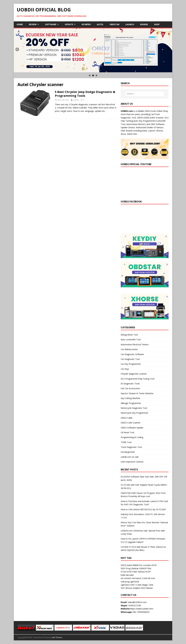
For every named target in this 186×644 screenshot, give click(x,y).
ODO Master (147, 588)
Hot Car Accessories (130, 388)
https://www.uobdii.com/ (142, 609)
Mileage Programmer (131, 403)
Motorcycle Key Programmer (135, 413)
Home (20, 24)
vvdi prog (125, 582)
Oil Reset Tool (127, 432)
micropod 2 (137, 578)
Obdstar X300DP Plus (141, 568)
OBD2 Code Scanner (131, 423)
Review (33, 24)
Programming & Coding (132, 437)
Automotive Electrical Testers (135, 344)
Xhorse (144, 24)
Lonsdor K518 (150, 565)
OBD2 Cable (127, 418)
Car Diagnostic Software (132, 354)
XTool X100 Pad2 (129, 572)
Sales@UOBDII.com (137, 602)
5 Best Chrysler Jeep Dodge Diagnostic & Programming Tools (85, 94)
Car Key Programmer (131, 364)
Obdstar (114, 24)
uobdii (76, 100)
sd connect (126, 578)
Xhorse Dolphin (133, 588)
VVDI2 (124, 565)
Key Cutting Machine (130, 398)
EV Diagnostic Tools (130, 384)
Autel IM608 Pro (135, 565)
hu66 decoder (127, 575)
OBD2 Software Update (132, 428)
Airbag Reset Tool (129, 335)
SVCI (123, 588)
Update (69, 24)
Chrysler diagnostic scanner (134, 374)
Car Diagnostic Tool (130, 359)
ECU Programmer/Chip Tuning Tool (138, 379)
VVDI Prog (126, 568)
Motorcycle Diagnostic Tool (134, 408)
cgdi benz (125, 585)
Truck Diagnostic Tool (131, 447)
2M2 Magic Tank (145, 585)
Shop (157, 24)
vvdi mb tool (149, 578)
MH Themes (57, 637)
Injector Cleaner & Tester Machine (137, 393)
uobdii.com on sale (130, 457)
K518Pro (86, 24)
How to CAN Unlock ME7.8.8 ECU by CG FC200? (143, 509)
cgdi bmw (135, 582)
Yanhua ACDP (144, 572)
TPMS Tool (126, 442)
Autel (100, 24)
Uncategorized (128, 452)
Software (51, 24)
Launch (130, 24)
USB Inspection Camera (132, 462)
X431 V (133, 585)
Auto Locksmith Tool (131, 339)
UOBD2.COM (135, 605)
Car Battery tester (129, 349)
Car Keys (125, 369)
